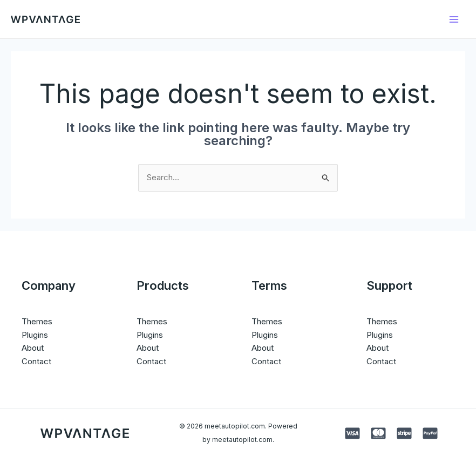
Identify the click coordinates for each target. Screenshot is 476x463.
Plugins (35, 335)
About (33, 348)
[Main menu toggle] (454, 19)
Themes (37, 321)
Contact (36, 361)
